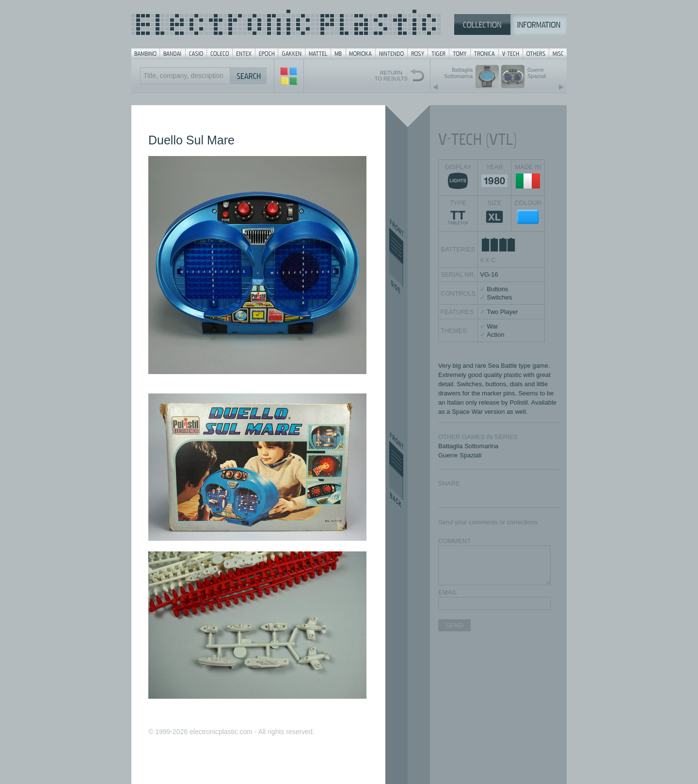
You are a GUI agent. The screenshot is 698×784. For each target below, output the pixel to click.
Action (495, 335)
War (492, 326)
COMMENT (454, 541)
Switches (499, 297)
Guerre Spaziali (460, 455)
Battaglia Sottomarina (468, 446)
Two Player (502, 312)
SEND (454, 625)
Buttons (497, 289)
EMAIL (448, 592)
